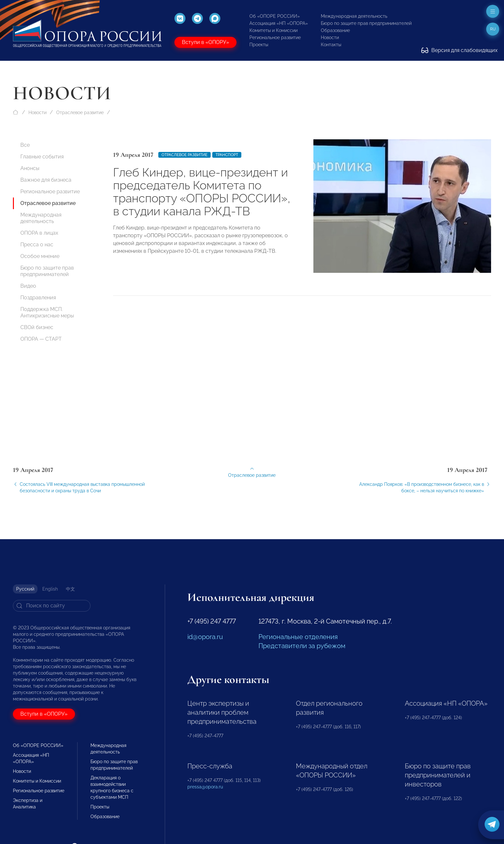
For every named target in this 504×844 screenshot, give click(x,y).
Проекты (259, 45)
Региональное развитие (275, 37)
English (50, 589)
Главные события (42, 157)
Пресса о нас (37, 245)
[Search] (52, 606)
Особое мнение (40, 256)
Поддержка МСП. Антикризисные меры (47, 312)
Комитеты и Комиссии (273, 30)
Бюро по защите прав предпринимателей (366, 23)
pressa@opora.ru (205, 787)
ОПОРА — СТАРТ (41, 339)
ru (493, 29)
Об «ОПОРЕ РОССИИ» (275, 16)
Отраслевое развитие (80, 112)
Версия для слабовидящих (459, 50)
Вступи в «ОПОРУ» (205, 42)
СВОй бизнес (37, 327)
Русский (25, 589)
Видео (28, 286)
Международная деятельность (354, 16)
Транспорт (227, 155)
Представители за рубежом (302, 646)
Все (25, 145)
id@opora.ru (205, 637)
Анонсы (30, 168)
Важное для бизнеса (46, 180)
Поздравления (38, 298)
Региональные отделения (298, 637)
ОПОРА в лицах (39, 233)
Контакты (331, 45)
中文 (70, 589)
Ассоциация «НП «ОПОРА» (279, 23)
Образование (335, 30)
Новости (330, 37)
